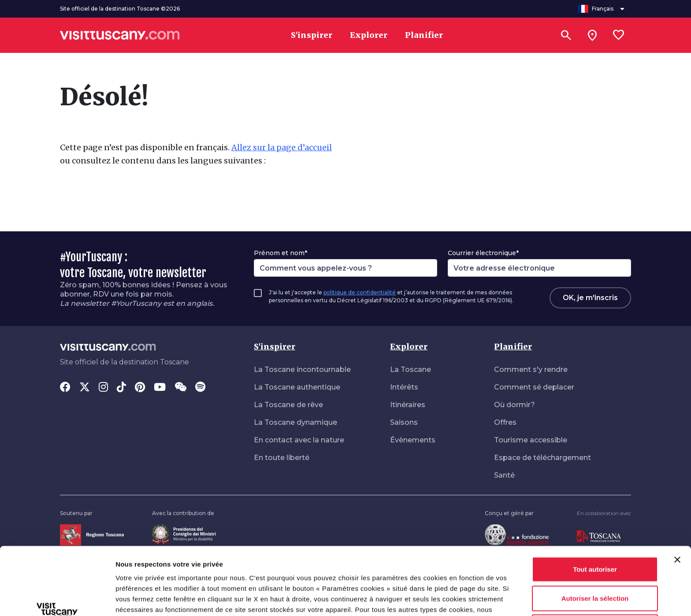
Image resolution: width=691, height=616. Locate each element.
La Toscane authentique (297, 387)
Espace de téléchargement (542, 458)
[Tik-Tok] (121, 388)
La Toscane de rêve (288, 405)
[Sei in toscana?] (592, 35)
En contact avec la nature (299, 440)
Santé (504, 475)
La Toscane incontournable (302, 369)
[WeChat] (180, 388)
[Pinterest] (140, 388)
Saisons (404, 422)
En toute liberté (282, 458)
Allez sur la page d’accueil (282, 147)
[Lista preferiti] (619, 35)
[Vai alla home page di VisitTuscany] (120, 35)
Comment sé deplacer (534, 387)
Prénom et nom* (280, 253)
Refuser (595, 563)
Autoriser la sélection (595, 535)
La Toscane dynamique (295, 422)
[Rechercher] (566, 35)
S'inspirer (275, 347)
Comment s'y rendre (531, 369)
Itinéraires (408, 405)
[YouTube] (160, 388)
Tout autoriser (595, 506)
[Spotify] (200, 388)
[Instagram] (103, 388)
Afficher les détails (145, 599)
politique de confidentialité (360, 292)
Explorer (409, 347)
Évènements (413, 440)
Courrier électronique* (483, 253)
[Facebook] (65, 388)
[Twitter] (85, 388)
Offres (505, 422)
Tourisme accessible (531, 440)
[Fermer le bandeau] (677, 496)
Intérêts (404, 387)
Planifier (513, 347)
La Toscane (411, 369)
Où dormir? (515, 405)
